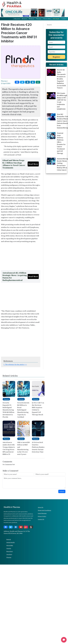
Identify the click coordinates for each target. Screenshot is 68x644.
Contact (64, 19)
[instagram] (26, 527)
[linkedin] (28, 82)
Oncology (9, 554)
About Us (41, 507)
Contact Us (41, 519)
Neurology (10, 551)
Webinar (31, 19)
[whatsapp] (38, 82)
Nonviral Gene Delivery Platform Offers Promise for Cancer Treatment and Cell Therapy (61, 143)
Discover (17, 19)
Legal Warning (42, 513)
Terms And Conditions (44, 510)
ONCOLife (56, 19)
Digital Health (11, 542)
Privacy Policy (42, 516)
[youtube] (21, 527)
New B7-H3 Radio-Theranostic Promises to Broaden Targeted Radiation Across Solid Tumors (61, 79)
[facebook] (17, 82)
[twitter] (22, 82)
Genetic (9, 548)
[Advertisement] (20, 256)
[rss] (31, 527)
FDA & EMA (47, 19)
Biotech (24, 19)
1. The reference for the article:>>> (15, 364)
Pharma (39, 19)
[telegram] (33, 82)
